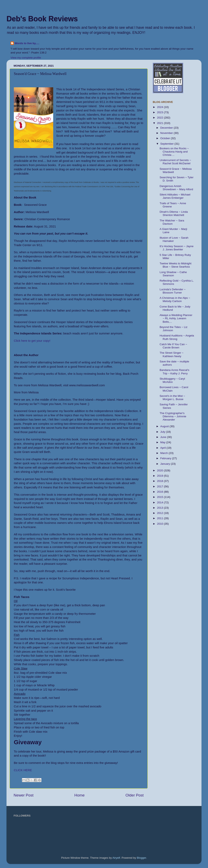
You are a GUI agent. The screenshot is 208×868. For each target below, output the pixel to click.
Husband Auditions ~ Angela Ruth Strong (177, 337)
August (165, 426)
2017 (160, 486)
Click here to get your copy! (32, 341)
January (166, 464)
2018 (160, 481)
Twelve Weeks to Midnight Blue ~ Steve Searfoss (176, 265)
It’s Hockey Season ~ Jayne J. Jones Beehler (177, 248)
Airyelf (116, 858)
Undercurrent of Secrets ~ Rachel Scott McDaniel (175, 162)
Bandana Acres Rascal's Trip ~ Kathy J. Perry (174, 372)
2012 (160, 513)
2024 (160, 107)
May (163, 442)
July (163, 432)
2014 (160, 502)
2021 (160, 123)
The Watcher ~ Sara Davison (172, 222)
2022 (160, 118)
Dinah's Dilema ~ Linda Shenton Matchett (174, 213)
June (164, 437)
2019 (160, 476)
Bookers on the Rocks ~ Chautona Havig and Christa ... (174, 152)
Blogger (142, 858)
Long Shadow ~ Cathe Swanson (173, 274)
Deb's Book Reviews (42, 19)
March (164, 453)
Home (79, 795)
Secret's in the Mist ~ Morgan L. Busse (172, 398)
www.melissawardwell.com (87, 385)
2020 (160, 470)
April (163, 448)
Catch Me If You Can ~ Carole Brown (173, 346)
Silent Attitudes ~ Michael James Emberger (175, 196)
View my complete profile (26, 58)
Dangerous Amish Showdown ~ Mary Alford (176, 188)
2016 (160, 492)
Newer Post (24, 795)
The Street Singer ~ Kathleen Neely (172, 354)
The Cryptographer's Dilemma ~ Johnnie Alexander (173, 416)
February (166, 458)
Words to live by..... (27, 43)
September (167, 144)
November (167, 133)
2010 (160, 524)
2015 (160, 497)
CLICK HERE (23, 770)
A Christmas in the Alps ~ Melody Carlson (175, 299)
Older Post (135, 795)
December (167, 128)
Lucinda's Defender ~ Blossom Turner (173, 291)
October (166, 138)
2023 (160, 112)
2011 (160, 518)
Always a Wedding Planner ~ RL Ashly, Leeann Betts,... (176, 318)
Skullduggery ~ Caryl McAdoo (172, 380)
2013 (160, 508)
